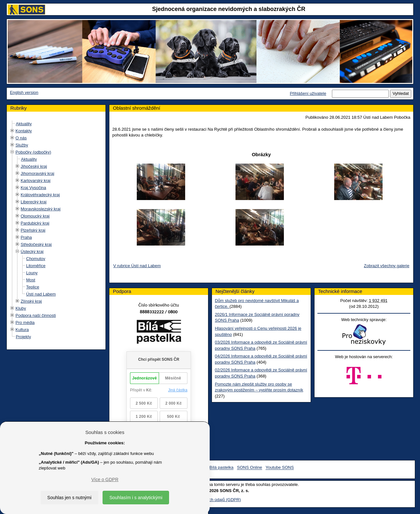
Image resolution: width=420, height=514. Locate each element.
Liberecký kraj (34, 202)
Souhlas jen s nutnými (70, 498)
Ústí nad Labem (41, 294)
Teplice (33, 287)
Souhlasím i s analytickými (136, 498)
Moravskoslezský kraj (41, 209)
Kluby (21, 308)
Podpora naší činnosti (36, 315)
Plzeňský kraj (33, 230)
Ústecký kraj (32, 252)
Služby (22, 145)
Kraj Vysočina (33, 188)
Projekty (23, 337)
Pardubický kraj (35, 223)
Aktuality (24, 124)
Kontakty (24, 131)
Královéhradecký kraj (40, 195)
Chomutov (36, 259)
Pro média (25, 323)
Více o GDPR (105, 479)
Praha (26, 237)
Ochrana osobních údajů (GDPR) (210, 500)
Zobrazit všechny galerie (387, 266)
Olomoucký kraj (35, 216)
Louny (32, 273)
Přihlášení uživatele (308, 93)
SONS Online (250, 468)
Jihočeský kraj (34, 166)
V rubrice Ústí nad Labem (137, 266)
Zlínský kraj (31, 301)
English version (24, 92)
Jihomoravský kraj (37, 173)
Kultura (22, 330)
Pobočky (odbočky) (33, 152)
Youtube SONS (280, 468)
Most (31, 280)
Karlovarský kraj (35, 181)
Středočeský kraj (36, 244)
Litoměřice (36, 266)
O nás (21, 138)
